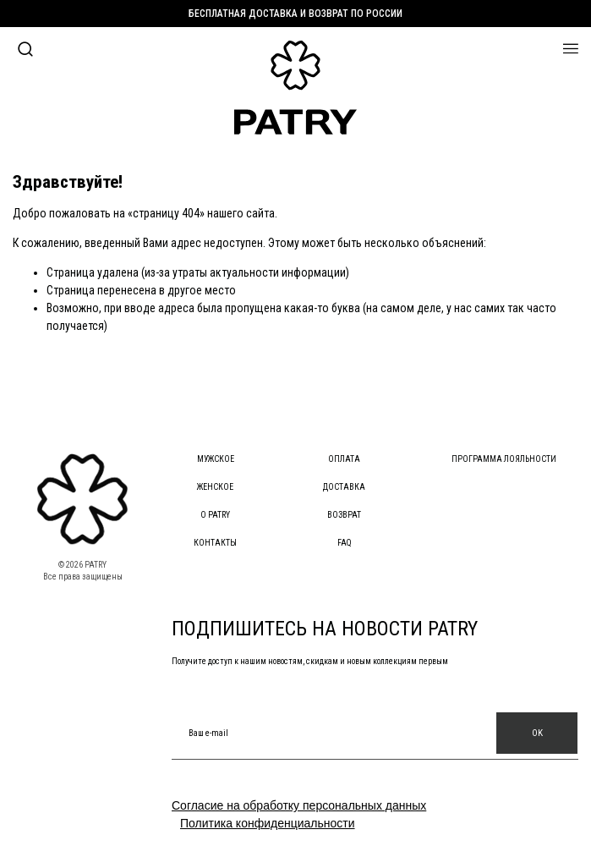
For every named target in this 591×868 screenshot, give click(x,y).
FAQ (345, 543)
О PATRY (215, 515)
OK (537, 733)
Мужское (216, 459)
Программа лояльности (504, 459)
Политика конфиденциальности (268, 823)
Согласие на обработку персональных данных (299, 805)
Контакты (215, 543)
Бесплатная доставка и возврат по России (295, 14)
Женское (215, 487)
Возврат (344, 515)
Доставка (344, 487)
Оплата (344, 459)
